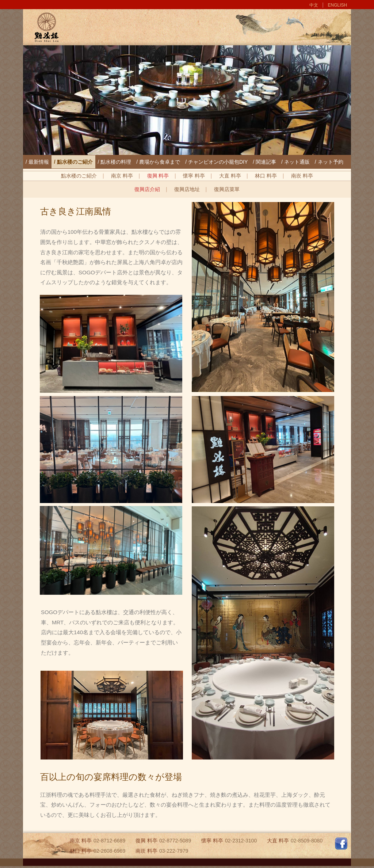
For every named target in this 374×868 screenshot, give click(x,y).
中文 (314, 5)
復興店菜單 (227, 189)
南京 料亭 (122, 176)
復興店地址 (187, 189)
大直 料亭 (230, 176)
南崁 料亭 (302, 176)
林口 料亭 (266, 176)
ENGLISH (338, 5)
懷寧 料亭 (194, 176)
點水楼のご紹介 (79, 176)
